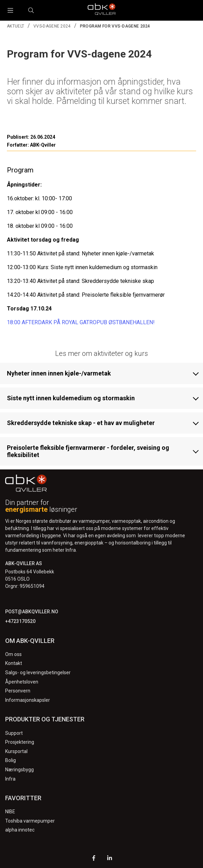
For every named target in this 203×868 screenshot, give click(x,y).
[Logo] (102, 10)
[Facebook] (94, 859)
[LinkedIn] (110, 859)
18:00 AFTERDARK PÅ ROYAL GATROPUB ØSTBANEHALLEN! (81, 322)
